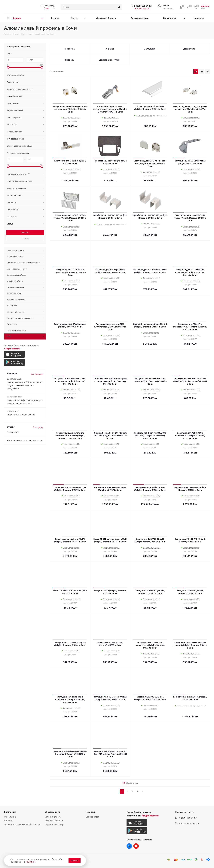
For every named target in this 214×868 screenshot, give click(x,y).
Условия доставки (54, 821)
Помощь (91, 812)
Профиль (70, 49)
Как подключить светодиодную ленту (24, 440)
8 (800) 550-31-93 (143, 6)
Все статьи (38, 427)
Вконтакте (129, 846)
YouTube (136, 846)
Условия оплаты (53, 817)
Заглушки (150, 49)
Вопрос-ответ (92, 817)
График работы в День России (21, 415)
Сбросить (25, 238)
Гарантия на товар (54, 824)
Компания (10, 812)
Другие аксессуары (110, 60)
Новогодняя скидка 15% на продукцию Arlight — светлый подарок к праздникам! (25, 385)
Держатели (189, 49)
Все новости (37, 374)
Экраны (110, 49)
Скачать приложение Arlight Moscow (22, 824)
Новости (8, 821)
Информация (53, 812)
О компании (10, 817)
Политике (31, 862)
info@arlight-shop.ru (189, 823)
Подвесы (70, 60)
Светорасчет (13, 432)
